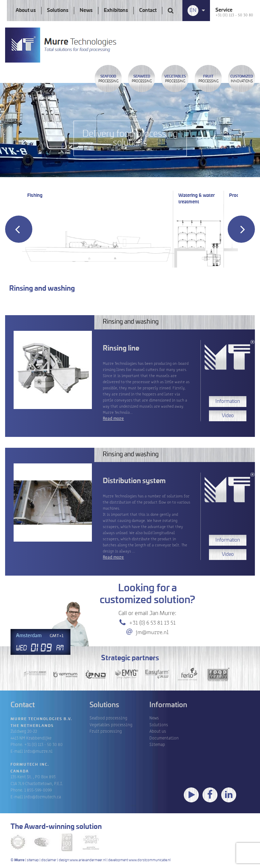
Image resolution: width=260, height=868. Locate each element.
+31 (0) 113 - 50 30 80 (234, 14)
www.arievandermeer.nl (88, 860)
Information (228, 402)
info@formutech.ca (42, 796)
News (86, 11)
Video (228, 416)
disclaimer (49, 860)
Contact (148, 11)
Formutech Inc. (30, 765)
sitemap (33, 860)
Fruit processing (106, 731)
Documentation (164, 738)
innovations (242, 79)
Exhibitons (116, 11)
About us (26, 11)
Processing (108, 79)
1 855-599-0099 (38, 790)
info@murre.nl (38, 751)
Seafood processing (108, 718)
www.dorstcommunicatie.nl (150, 860)
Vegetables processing (111, 724)
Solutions (58, 11)
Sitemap (157, 744)
